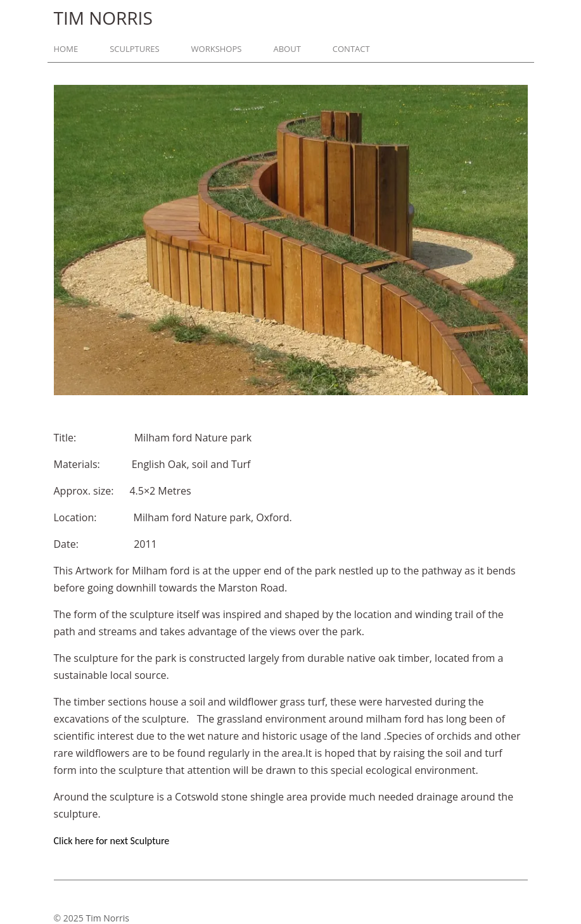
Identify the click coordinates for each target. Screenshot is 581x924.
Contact (351, 49)
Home (66, 49)
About (287, 49)
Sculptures (134, 49)
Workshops (217, 49)
